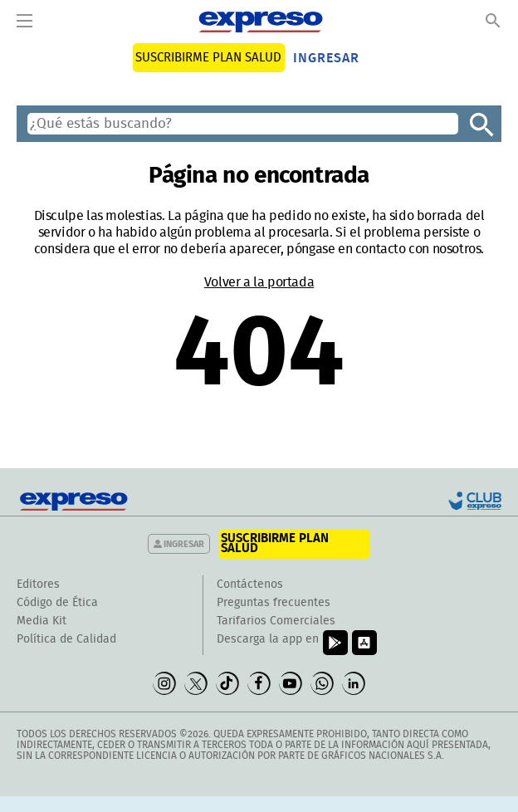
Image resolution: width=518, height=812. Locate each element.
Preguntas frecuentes (274, 603)
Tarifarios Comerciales (276, 621)
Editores (38, 585)
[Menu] (24, 22)
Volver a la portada (259, 282)
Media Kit (42, 621)
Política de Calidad (66, 639)
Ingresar (326, 58)
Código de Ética (57, 603)
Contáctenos (250, 585)
